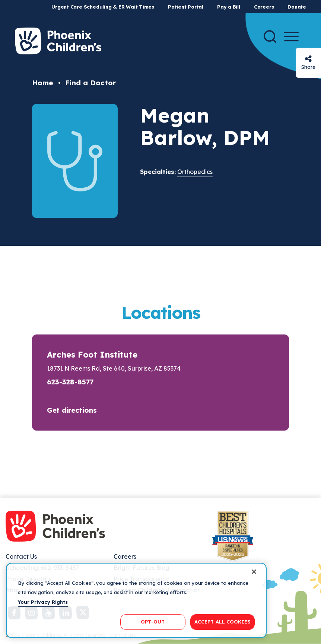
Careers (264, 7)
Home (43, 83)
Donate (297, 7)
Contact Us (21, 556)
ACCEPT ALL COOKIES (223, 622)
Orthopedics (195, 172)
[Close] (254, 572)
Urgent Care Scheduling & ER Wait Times (103, 7)
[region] (136, 600)
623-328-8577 (70, 382)
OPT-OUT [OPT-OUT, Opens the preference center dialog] (153, 622)
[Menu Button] (291, 37)
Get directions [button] (72, 410)
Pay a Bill (229, 7)
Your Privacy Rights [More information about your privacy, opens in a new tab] (43, 602)
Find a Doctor (90, 83)
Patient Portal (186, 7)
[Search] (270, 37)
